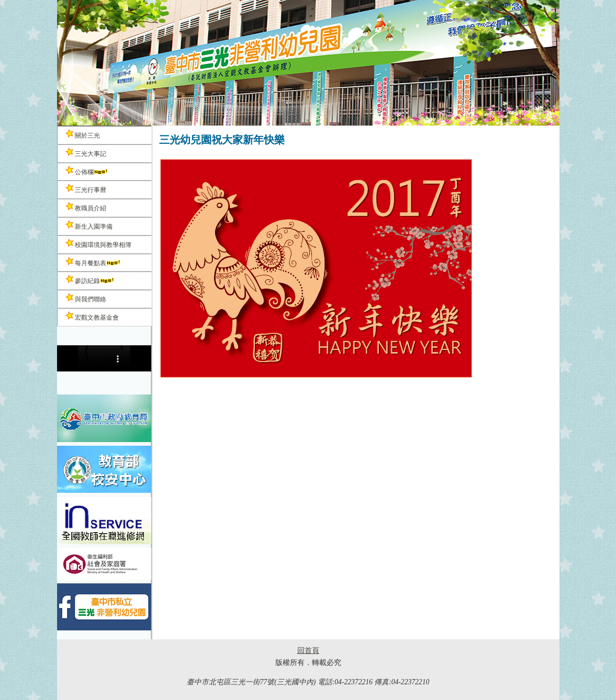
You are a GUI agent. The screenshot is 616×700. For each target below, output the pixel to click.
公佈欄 (87, 171)
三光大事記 (86, 153)
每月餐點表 (93, 262)
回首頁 (308, 651)
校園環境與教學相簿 (98, 244)
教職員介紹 (86, 207)
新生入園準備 (89, 225)
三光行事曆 (86, 189)
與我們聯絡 (86, 298)
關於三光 (83, 134)
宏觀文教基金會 (92, 316)
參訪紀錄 (90, 280)
